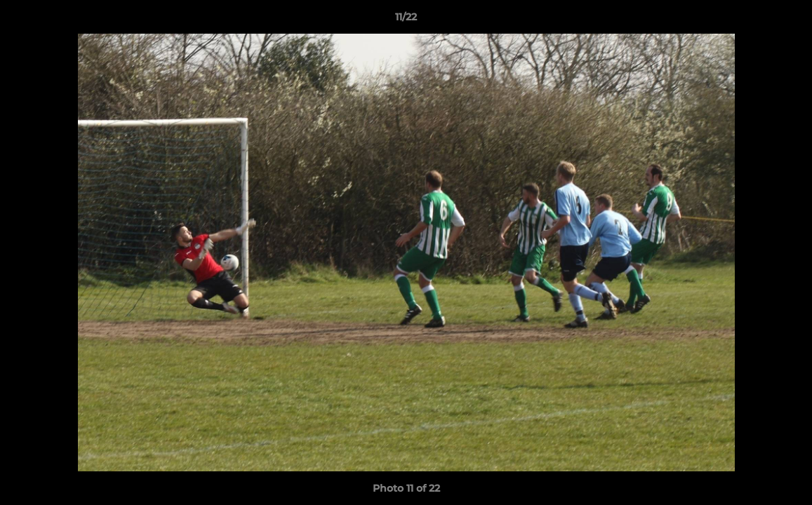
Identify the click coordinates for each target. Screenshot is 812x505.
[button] (787, 20)
